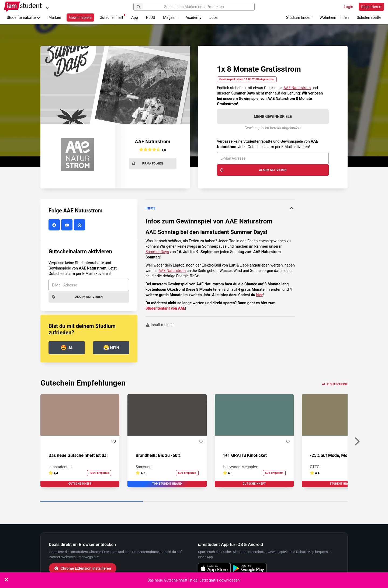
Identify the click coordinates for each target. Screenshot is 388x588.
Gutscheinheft (112, 17)
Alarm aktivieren (253, 170)
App (135, 17)
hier (259, 295)
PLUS (150, 17)
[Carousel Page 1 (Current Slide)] (92, 502)
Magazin (170, 17)
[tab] (220, 208)
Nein (111, 347)
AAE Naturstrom (297, 88)
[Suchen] (138, 7)
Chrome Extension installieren (83, 568)
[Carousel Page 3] (296, 502)
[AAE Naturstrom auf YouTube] (67, 225)
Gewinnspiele (80, 17)
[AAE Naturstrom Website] (80, 225)
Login (349, 7)
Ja (67, 347)
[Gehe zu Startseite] (23, 7)
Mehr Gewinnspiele (273, 117)
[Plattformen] (48, 8)
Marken (55, 17)
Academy (193, 17)
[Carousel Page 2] (194, 502)
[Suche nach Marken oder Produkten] (194, 7)
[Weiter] (357, 441)
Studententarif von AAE (165, 308)
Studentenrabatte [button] (24, 17)
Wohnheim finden (334, 17)
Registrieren (371, 7)
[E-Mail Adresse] (273, 158)
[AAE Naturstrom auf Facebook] (55, 225)
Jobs (214, 17)
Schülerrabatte (369, 17)
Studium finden (299, 17)
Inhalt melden (160, 325)
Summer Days (157, 252)
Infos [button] (220, 208)
